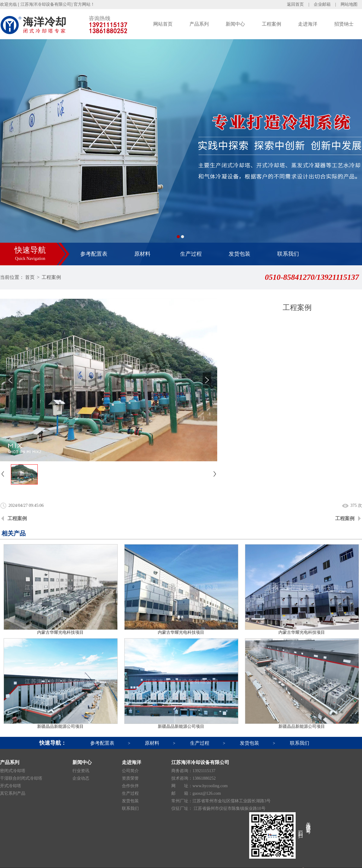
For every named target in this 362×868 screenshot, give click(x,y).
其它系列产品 (13, 793)
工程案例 (271, 24)
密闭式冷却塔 (13, 771)
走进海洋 (308, 24)
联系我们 (288, 254)
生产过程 (191, 254)
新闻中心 (235, 24)
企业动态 (81, 778)
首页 (30, 277)
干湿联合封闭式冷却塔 (21, 778)
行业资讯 (81, 771)
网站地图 (349, 4)
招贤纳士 (344, 24)
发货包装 (240, 254)
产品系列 (199, 24)
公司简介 (130, 771)
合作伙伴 (130, 786)
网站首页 (163, 24)
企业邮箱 (322, 4)
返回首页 (295, 4)
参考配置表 (94, 254)
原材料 (142, 254)
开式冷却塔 (11, 786)
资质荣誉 (130, 778)
